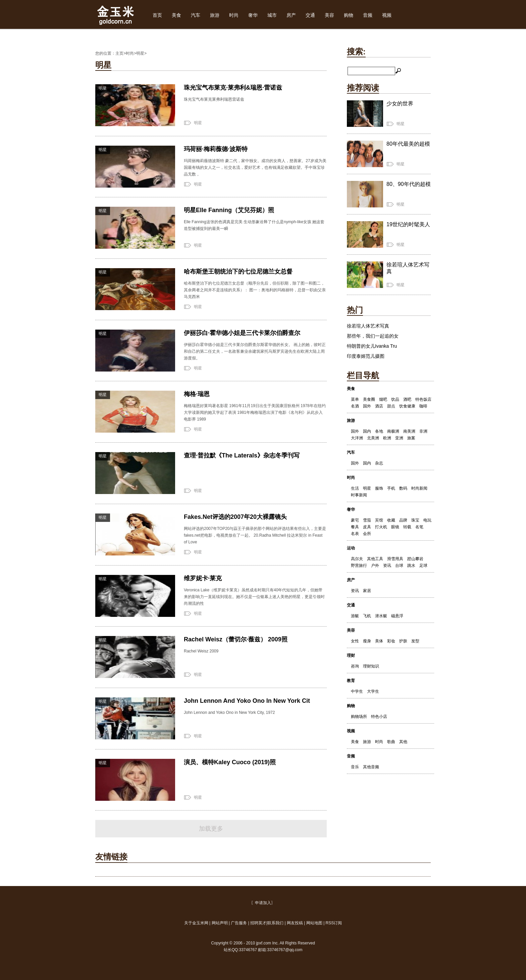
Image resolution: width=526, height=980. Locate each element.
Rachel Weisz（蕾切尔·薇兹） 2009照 (236, 639)
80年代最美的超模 (408, 144)
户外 (375, 566)
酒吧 (407, 399)
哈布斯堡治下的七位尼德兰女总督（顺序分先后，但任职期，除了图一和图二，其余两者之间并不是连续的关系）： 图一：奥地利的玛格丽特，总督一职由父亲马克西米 (255, 290)
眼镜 (395, 527)
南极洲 (393, 431)
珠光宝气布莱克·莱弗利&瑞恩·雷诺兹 (233, 88)
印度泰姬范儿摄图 (366, 356)
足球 (423, 566)
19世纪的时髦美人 (408, 224)
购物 (349, 15)
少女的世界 (400, 104)
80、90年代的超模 (409, 184)
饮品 (395, 399)
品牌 (403, 520)
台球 (399, 566)
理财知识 (371, 666)
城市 (272, 15)
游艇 (355, 616)
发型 (415, 641)
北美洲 (373, 438)
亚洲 (399, 438)
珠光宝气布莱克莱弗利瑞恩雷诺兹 (214, 99)
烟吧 (383, 399)
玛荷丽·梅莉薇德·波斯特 (216, 149)
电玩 (427, 520)
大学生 (373, 691)
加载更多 (211, 829)
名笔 (419, 527)
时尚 (234, 15)
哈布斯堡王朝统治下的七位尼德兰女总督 (238, 272)
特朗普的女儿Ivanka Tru (372, 346)
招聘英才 (258, 923)
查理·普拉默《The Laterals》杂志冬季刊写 (242, 455)
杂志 (379, 463)
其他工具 (375, 559)
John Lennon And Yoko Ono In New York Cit (247, 701)
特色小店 (379, 717)
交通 (310, 15)
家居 (367, 591)
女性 (355, 641)
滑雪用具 (395, 559)
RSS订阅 (334, 923)
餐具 (355, 527)
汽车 (196, 15)
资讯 (387, 566)
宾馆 (379, 520)
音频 (368, 15)
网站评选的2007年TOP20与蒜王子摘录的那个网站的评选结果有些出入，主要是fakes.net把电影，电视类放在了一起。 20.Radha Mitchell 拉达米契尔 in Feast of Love (255, 535)
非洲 (423, 431)
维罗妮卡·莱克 (203, 578)
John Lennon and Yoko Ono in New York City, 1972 (229, 713)
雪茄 (367, 520)
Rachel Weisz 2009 (201, 651)
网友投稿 (295, 923)
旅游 (215, 15)
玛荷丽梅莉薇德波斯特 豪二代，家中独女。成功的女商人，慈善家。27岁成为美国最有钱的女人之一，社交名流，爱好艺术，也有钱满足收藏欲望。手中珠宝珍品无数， (255, 167)
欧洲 (387, 438)
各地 (379, 431)
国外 (367, 406)
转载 (407, 527)
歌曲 (391, 742)
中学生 (357, 691)
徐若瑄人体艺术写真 (368, 326)
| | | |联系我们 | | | (263, 923)
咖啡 (423, 406)
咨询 (355, 666)
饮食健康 (407, 406)
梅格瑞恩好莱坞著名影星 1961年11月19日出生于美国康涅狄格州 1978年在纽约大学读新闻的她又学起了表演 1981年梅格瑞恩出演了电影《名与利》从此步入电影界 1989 (255, 412)
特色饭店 (423, 399)
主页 (119, 53)
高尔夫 (357, 559)
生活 (355, 488)
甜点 (391, 406)
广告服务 (239, 923)
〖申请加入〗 (263, 903)
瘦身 (367, 641)
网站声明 (220, 923)
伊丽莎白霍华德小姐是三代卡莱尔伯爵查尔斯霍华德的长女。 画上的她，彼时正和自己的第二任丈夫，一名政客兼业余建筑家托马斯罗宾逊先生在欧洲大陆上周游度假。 (255, 351)
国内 (367, 431)
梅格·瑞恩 (197, 394)
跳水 (411, 566)
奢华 (253, 15)
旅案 (411, 438)
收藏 (391, 520)
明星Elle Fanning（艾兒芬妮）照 (229, 210)
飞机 (367, 616)
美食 (176, 15)
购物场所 (359, 717)
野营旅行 (359, 566)
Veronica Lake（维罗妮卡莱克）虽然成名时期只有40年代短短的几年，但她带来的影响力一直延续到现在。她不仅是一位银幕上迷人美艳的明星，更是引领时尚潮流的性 (254, 597)
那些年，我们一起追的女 (373, 336)
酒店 (379, 406)
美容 (329, 15)
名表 (355, 534)
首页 (157, 15)
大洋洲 (357, 438)
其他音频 (371, 767)
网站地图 (314, 923)
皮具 (367, 527)
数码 (403, 488)
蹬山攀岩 (415, 559)
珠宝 (415, 520)
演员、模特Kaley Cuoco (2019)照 (230, 762)
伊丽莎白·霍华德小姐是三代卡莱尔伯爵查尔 (242, 333)
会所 (367, 534)
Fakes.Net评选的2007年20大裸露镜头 (235, 517)
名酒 (355, 406)
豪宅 (355, 520)
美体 (379, 641)
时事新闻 (359, 495)
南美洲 (409, 431)
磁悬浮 (397, 616)
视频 (387, 15)
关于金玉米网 (197, 923)
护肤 (403, 641)
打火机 (381, 527)
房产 (291, 15)
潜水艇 (381, 616)
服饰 (379, 488)
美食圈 (369, 399)
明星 (140, 53)
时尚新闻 (419, 488)
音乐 (355, 767)
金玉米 (116, 14)
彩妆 (391, 641)
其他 (403, 742)
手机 (391, 488)
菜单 (355, 399)
